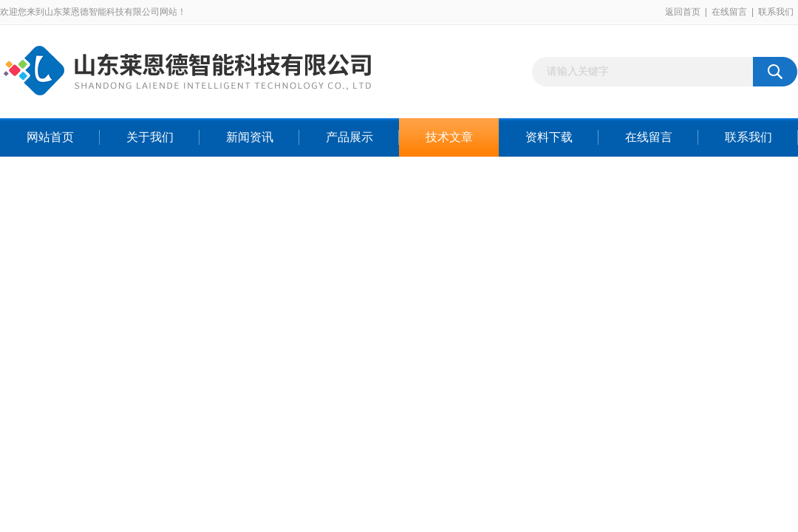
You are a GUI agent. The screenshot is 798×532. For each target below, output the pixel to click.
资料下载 (549, 137)
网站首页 (50, 137)
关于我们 (150, 137)
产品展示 (349, 137)
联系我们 (776, 12)
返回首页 (683, 12)
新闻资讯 (250, 137)
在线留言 (729, 12)
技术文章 (449, 137)
